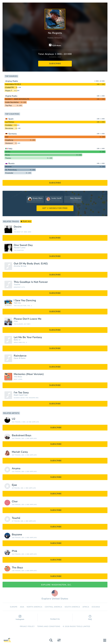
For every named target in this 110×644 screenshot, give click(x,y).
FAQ (90, 618)
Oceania (96, 607)
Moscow (9, 167)
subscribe (55, 64)
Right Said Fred (21, 395)
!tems (23, 358)
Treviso (8, 158)
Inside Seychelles (12, 102)
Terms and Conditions (49, 626)
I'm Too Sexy (21, 393)
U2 (15, 229)
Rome (8, 155)
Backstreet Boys (22, 435)
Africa (86, 607)
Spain (11, 119)
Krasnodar (9, 173)
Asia (22, 607)
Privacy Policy (27, 626)
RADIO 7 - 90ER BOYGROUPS (17, 99)
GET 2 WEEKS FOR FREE (55, 208)
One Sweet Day (23, 245)
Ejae (24, 266)
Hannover (9, 143)
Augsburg (9, 140)
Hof (7, 137)
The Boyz (18, 377)
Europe (14, 607)
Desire (18, 227)
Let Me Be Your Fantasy (28, 337)
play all (26, 221)
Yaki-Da (17, 303)
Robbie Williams (55, 38)
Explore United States (55, 595)
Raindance (20, 356)
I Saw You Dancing (25, 300)
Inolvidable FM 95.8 (13, 84)
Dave (16, 358)
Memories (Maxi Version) (29, 374)
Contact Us (55, 618)
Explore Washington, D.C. (55, 585)
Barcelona (9, 128)
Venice (8, 152)
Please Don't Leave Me (28, 319)
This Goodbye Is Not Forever (31, 282)
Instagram (20, 618)
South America (72, 607)
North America (35, 607)
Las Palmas (10, 122)
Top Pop (9, 105)
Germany (13, 134)
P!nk (16, 321)
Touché (17, 285)
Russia (11, 163)
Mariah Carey (20, 248)
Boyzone (17, 535)
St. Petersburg (11, 170)
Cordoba (9, 125)
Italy (10, 149)
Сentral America (54, 607)
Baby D (17, 340)
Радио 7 (9, 91)
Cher (15, 502)
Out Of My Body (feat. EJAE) (31, 264)
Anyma (17, 266)
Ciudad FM (9, 87)
